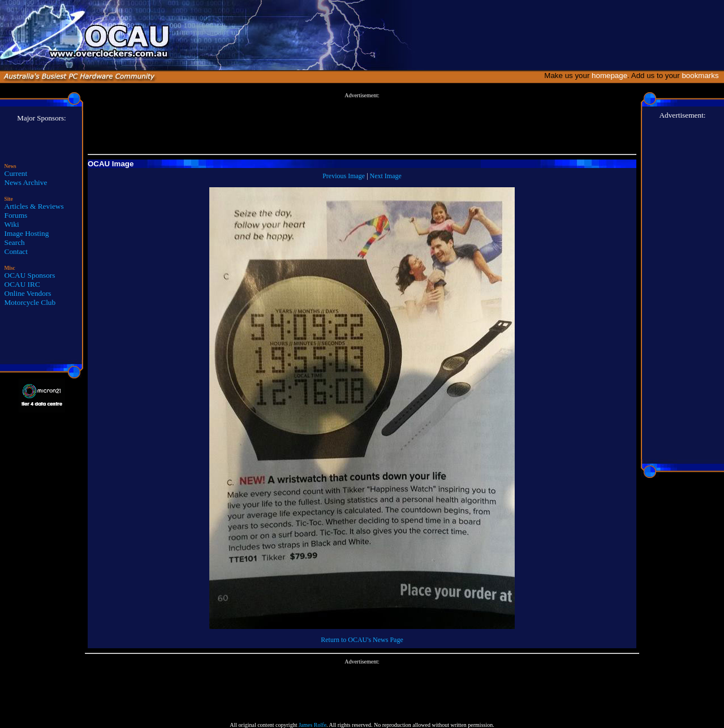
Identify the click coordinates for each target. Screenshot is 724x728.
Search (15, 242)
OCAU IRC (22, 284)
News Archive (26, 182)
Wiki (12, 224)
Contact (16, 251)
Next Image (386, 176)
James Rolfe (313, 725)
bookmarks (702, 76)
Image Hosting (27, 233)
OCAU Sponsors (30, 275)
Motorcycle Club (30, 302)
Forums (16, 215)
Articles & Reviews (34, 206)
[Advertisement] (362, 124)
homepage (609, 76)
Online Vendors (28, 293)
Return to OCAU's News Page (362, 640)
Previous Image (344, 176)
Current (16, 173)
